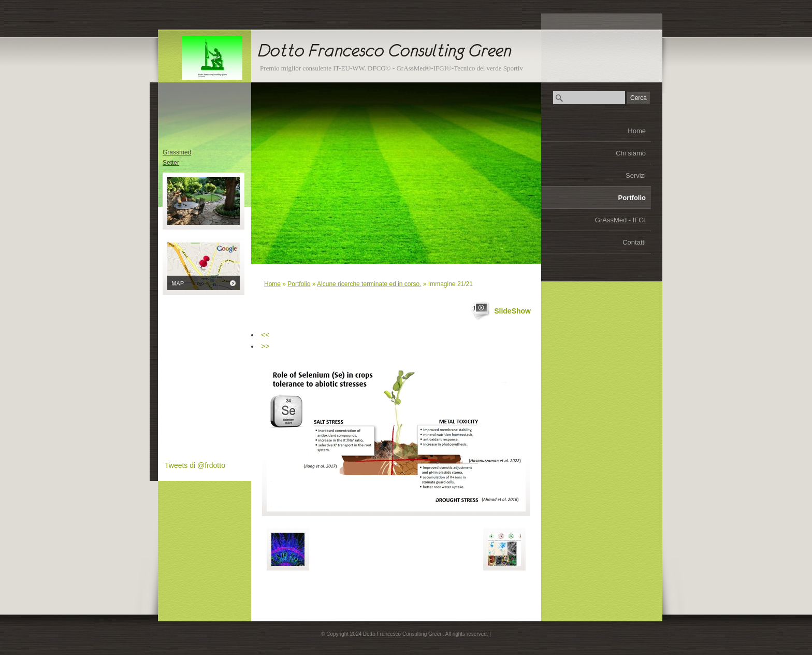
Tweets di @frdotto (195, 465)
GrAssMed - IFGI (620, 220)
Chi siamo (631, 153)
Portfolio (632, 198)
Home (637, 131)
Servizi (636, 175)
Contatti (634, 242)
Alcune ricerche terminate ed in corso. (369, 284)
